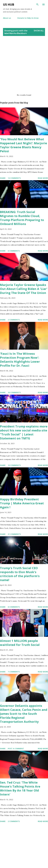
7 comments (14, 672)
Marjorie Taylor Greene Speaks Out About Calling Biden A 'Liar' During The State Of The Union (24, 289)
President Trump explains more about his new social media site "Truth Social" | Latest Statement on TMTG (24, 432)
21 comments (14, 534)
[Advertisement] (23, 65)
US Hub (9, 4)
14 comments (14, 178)
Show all (39, 31)
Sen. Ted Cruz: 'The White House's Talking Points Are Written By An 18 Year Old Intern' (20, 788)
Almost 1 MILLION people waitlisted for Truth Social (20, 643)
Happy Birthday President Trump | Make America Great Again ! (22, 503)
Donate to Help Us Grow (28, 18)
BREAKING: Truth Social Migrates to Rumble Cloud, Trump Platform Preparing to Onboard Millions (22, 218)
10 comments (14, 392)
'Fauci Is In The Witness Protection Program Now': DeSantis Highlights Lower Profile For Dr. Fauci (20, 360)
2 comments (14, 320)
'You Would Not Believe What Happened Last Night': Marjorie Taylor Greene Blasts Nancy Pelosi (23, 145)
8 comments (14, 607)
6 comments (14, 251)
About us (7, 18)
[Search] (37, 4)
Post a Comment (16, 749)
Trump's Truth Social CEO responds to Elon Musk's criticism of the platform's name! (20, 574)
